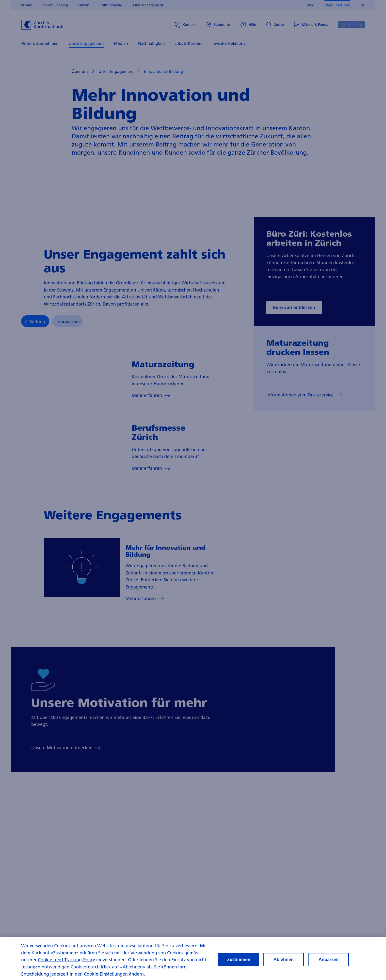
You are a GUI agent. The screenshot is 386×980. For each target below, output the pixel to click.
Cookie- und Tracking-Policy (66, 964)
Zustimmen (239, 963)
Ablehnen (284, 963)
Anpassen (329, 963)
